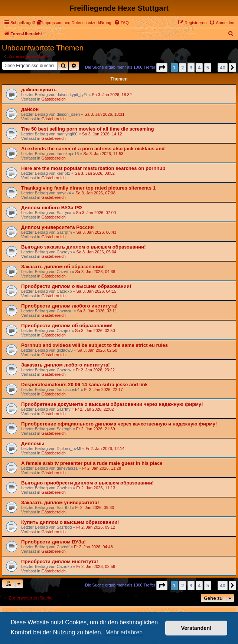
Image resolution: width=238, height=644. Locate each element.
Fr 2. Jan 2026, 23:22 (95, 370)
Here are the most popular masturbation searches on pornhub (93, 168)
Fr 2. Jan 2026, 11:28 (102, 468)
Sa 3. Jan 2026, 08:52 (95, 173)
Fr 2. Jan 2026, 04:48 (93, 547)
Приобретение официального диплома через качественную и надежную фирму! (119, 424)
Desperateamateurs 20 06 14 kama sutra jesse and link (84, 385)
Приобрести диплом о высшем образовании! (76, 286)
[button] (162, 68)
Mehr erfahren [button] (124, 632)
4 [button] (199, 68)
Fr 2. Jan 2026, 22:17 (103, 390)
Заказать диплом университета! (60, 502)
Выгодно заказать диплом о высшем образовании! (84, 247)
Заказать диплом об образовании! (63, 267)
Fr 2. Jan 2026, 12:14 (105, 448)
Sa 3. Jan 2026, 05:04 (97, 252)
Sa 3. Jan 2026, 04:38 (95, 272)
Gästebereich (53, 99)
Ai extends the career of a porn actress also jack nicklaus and (93, 149)
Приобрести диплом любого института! (69, 306)
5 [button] (208, 68)
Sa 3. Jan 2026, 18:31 (105, 114)
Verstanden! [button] (196, 628)
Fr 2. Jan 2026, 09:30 (95, 507)
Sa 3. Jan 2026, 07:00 (96, 213)
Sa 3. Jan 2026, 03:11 (97, 311)
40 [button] (223, 68)
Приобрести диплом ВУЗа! (53, 542)
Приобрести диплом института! (60, 561)
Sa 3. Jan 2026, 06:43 (97, 232)
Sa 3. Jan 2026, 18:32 (112, 95)
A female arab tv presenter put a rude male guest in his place (92, 463)
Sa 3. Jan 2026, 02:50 (95, 331)
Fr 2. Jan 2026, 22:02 (94, 409)
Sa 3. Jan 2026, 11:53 (104, 154)
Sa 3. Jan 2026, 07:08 (95, 193)
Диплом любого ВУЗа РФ (52, 208)
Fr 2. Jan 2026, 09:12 (96, 527)
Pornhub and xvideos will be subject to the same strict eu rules (94, 345)
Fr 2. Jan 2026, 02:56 (96, 566)
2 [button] (182, 68)
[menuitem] (74, 23)
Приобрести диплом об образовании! (67, 326)
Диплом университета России (57, 227)
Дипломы (33, 443)
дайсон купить (39, 90)
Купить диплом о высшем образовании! (70, 522)
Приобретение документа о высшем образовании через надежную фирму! (112, 404)
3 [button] (191, 68)
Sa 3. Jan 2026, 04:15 (97, 291)
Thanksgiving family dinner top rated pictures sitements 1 (88, 188)
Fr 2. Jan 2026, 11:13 (96, 488)
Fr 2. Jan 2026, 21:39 (96, 429)
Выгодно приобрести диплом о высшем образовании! (87, 483)
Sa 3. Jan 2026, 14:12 (102, 134)
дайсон (30, 109)
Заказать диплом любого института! (66, 365)
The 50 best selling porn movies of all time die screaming (88, 129)
